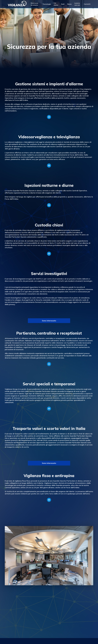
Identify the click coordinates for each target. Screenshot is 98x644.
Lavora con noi (77, 4)
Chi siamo (56, 4)
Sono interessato (49, 321)
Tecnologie (47, 4)
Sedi (63, 4)
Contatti (87, 4)
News (69, 4)
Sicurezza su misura (34, 4)
